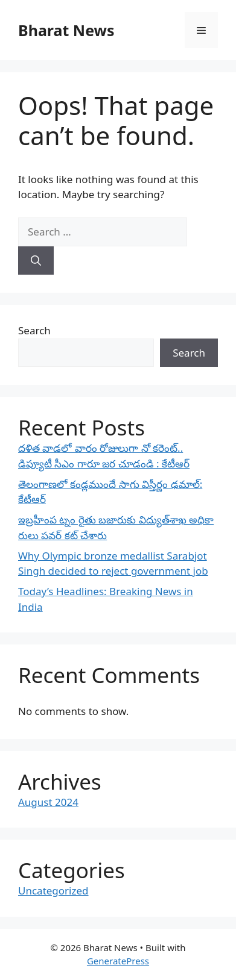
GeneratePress (118, 961)
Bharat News (66, 30)
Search (34, 330)
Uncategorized (53, 891)
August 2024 (48, 802)
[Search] (36, 261)
